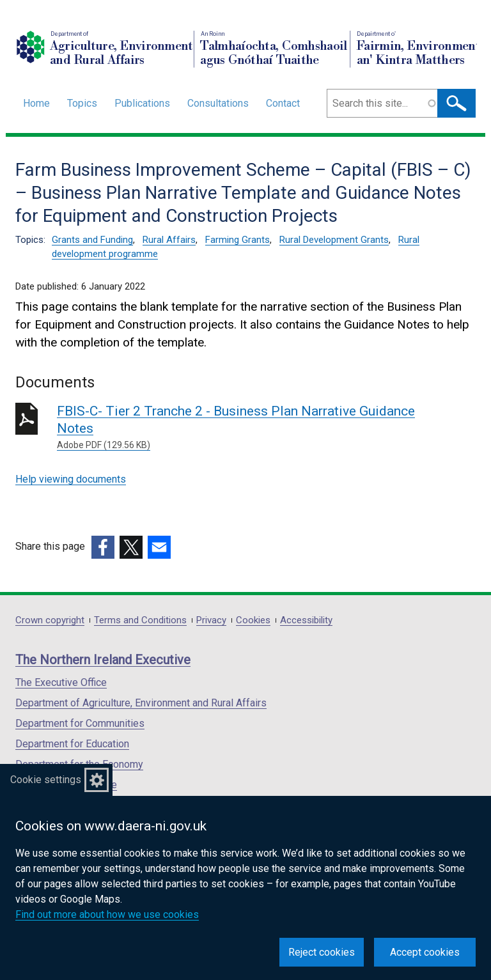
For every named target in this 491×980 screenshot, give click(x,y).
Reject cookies (322, 952)
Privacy (211, 620)
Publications (142, 103)
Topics (82, 103)
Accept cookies (425, 952)
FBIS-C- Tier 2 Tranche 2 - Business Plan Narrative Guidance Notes (241, 428)
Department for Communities (80, 723)
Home (36, 103)
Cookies (253, 620)
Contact (283, 103)
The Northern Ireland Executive (103, 660)
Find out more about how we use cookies (107, 914)
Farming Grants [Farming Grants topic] (238, 240)
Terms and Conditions (140, 620)
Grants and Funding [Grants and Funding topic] (92, 240)
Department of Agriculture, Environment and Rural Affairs (141, 703)
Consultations (218, 103)
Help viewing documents (71, 479)
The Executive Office (61, 682)
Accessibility (306, 620)
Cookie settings (46, 780)
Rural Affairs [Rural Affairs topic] (169, 240)
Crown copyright (50, 620)
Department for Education (72, 744)
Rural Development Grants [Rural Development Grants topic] (334, 240)
